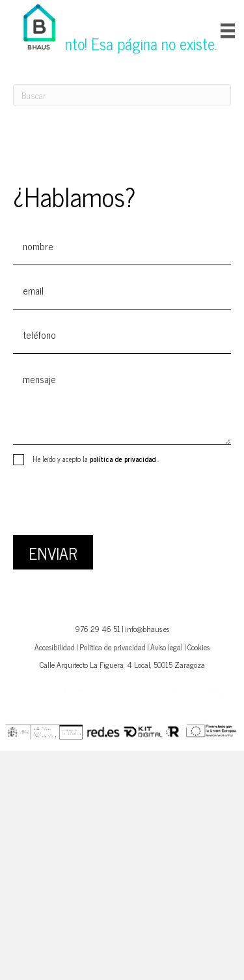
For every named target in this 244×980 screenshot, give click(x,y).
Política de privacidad (113, 647)
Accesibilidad (55, 647)
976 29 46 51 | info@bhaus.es (122, 629)
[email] (122, 291)
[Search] (122, 95)
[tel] (122, 335)
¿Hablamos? (74, 196)
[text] (122, 246)
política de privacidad (124, 459)
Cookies (198, 647)
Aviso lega (166, 647)
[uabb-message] (122, 403)
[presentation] (112, 503)
